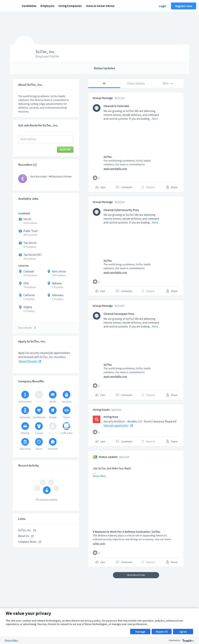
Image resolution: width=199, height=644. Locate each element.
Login (163, 6)
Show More (99, 476)
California (29, 295)
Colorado (29, 271)
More (155, 119)
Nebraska (58, 295)
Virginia (28, 307)
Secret (27, 219)
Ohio (26, 283)
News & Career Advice (100, 6)
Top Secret (30, 243)
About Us (26, 536)
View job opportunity (118, 425)
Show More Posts (136, 575)
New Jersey (59, 271)
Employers (47, 6)
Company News (30, 542)
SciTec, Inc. (27, 530)
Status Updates (104, 68)
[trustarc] (188, 640)
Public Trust (31, 231)
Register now (184, 6)
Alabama (57, 283)
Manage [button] (140, 632)
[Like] (95, 178)
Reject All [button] (162, 632)
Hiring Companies (70, 6)
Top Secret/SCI (32, 255)
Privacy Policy (12, 640)
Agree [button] (183, 632)
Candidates (29, 6)
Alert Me (65, 150)
